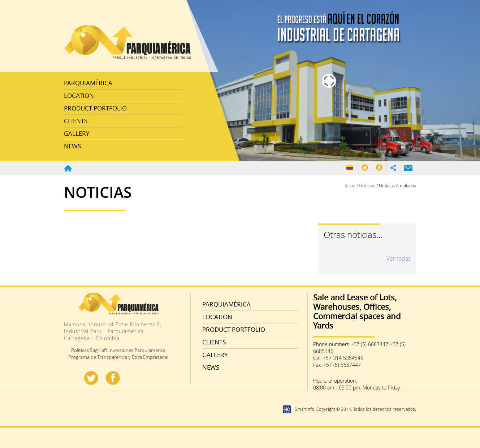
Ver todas (399, 258)
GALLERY (77, 133)
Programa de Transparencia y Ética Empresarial (118, 357)
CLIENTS (76, 121)
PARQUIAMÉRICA (88, 83)
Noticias (368, 186)
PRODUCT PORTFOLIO (95, 108)
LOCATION (79, 95)
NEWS (72, 146)
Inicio (351, 186)
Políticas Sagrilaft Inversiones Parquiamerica (118, 350)
